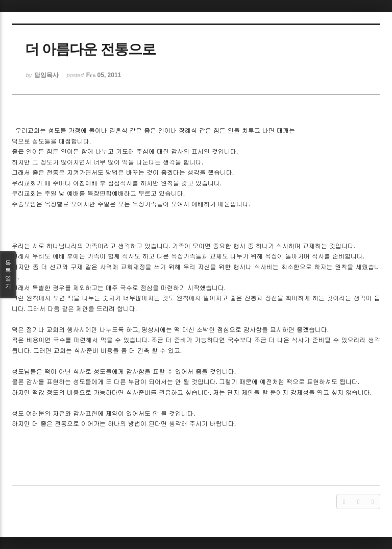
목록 (8, 275)
